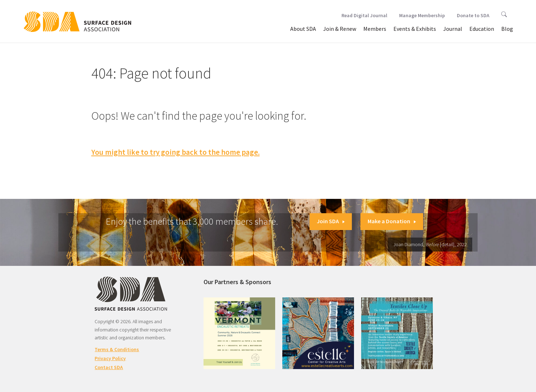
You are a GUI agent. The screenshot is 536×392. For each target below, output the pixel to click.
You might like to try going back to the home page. (176, 152)
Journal (453, 29)
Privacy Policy (110, 358)
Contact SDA (109, 367)
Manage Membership (422, 15)
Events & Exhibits (415, 29)
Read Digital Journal (364, 15)
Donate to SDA (473, 15)
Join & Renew (340, 29)
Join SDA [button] (331, 221)
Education (482, 29)
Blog (507, 29)
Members (375, 29)
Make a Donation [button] (392, 221)
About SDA (303, 29)
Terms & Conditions (117, 349)
